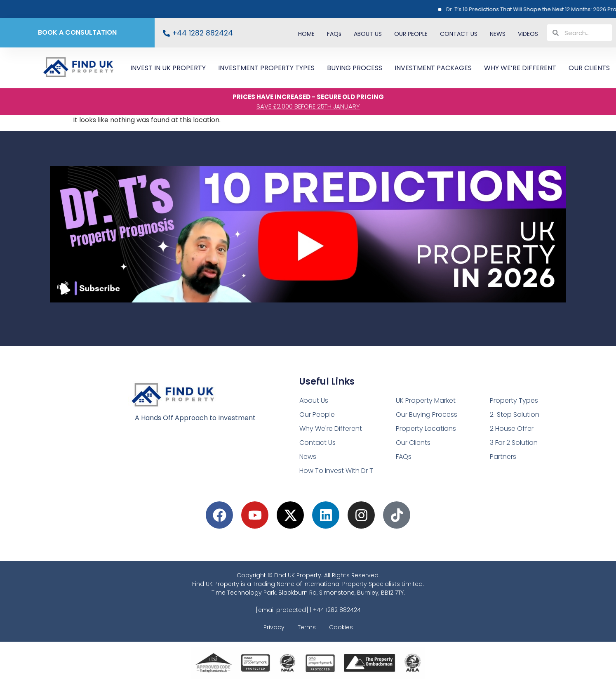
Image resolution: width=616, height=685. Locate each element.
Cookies (341, 627)
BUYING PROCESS (355, 68)
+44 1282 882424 (203, 33)
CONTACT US (459, 34)
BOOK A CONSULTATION (77, 32)
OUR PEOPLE (411, 34)
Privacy (274, 627)
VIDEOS (528, 34)
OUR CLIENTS (589, 68)
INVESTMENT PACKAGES (433, 68)
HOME (306, 34)
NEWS (498, 34)
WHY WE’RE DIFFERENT (520, 68)
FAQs (334, 34)
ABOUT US (368, 34)
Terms (307, 627)
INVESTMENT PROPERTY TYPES (266, 68)
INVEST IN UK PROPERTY (168, 68)
